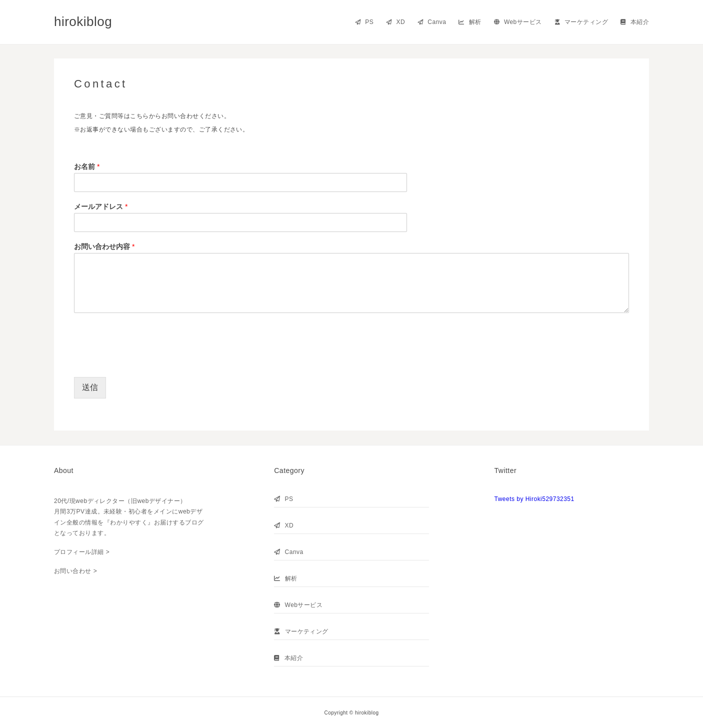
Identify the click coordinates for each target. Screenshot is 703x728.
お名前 (87, 166)
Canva (432, 22)
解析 (470, 22)
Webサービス (518, 22)
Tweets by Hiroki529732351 (534, 499)
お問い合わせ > (75, 571)
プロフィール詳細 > (82, 552)
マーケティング (581, 22)
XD (395, 22)
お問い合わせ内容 (104, 246)
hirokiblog (83, 21)
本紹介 (635, 22)
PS (364, 22)
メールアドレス (101, 206)
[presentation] (150, 360)
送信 (90, 387)
